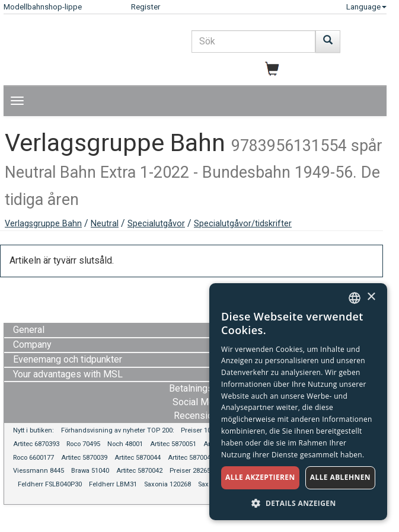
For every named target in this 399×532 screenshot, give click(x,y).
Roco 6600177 (33, 458)
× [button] (371, 297)
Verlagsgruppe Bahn (43, 224)
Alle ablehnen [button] (340, 477)
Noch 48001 (125, 444)
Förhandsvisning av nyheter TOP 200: (119, 430)
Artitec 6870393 (36, 444)
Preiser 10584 (201, 430)
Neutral (105, 224)
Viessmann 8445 (39, 471)
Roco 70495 (83, 444)
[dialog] (298, 402)
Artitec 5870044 (138, 458)
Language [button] (366, 7)
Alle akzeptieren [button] (260, 477)
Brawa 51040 (90, 471)
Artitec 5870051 (173, 444)
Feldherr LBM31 (113, 484)
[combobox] (355, 298)
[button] (298, 503)
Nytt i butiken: (33, 430)
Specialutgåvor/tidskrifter (243, 224)
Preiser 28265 (190, 471)
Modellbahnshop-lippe (43, 7)
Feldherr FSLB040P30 (50, 484)
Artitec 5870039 (84, 458)
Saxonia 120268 (167, 484)
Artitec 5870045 (191, 458)
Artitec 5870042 (139, 471)
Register (146, 7)
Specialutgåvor (156, 224)
